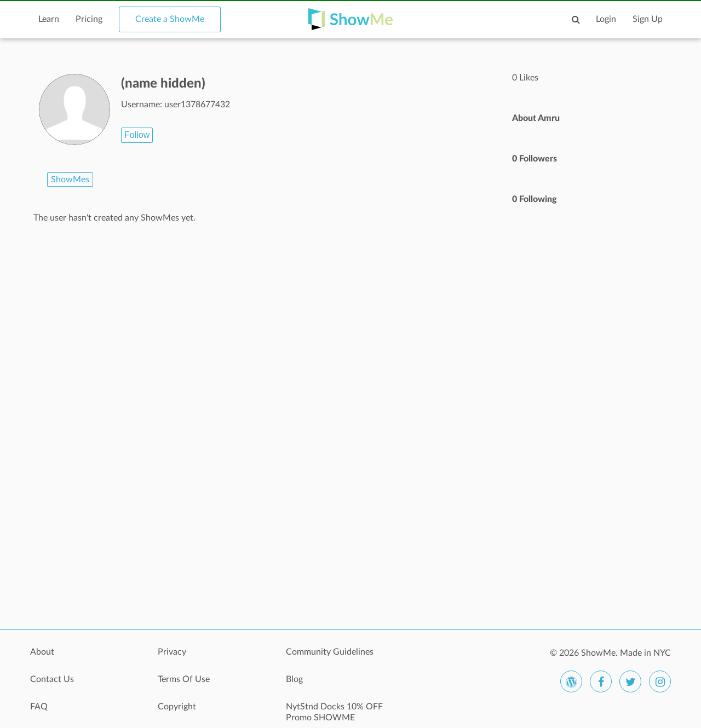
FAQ (39, 707)
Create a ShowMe (170, 19)
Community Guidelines (330, 652)
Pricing (89, 19)
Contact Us (52, 679)
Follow (137, 135)
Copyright (177, 707)
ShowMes (70, 180)
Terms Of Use (184, 679)
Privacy (172, 652)
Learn (49, 19)
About (42, 652)
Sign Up (648, 19)
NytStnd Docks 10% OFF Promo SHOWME (334, 712)
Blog (294, 679)
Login (606, 19)
